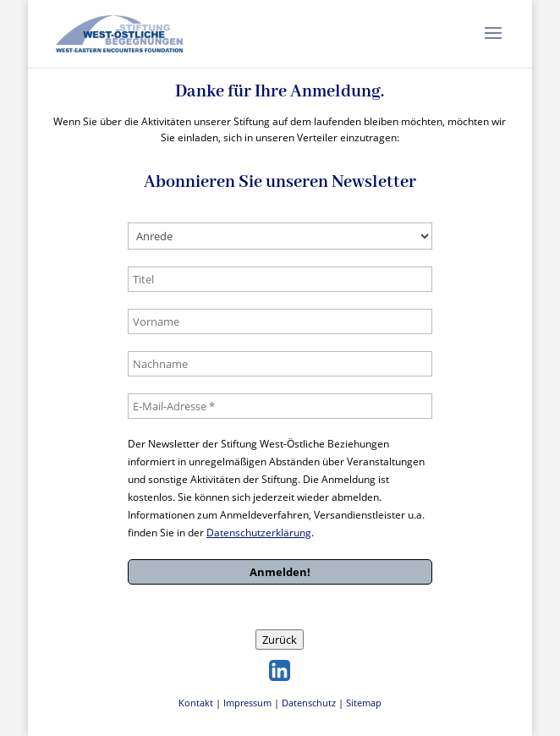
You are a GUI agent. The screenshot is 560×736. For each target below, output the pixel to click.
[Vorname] (280, 321)
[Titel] (280, 279)
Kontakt (196, 703)
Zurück (280, 640)
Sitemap (364, 703)
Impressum (247, 703)
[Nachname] (280, 364)
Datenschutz (309, 703)
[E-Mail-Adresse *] (280, 406)
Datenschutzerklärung (259, 533)
